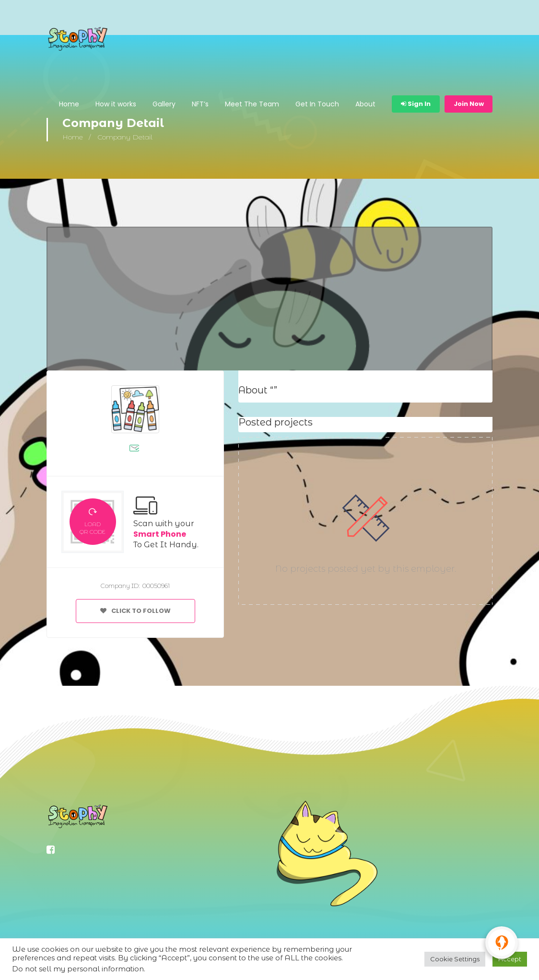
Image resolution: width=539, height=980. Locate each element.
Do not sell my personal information (78, 969)
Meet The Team (252, 104)
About (365, 104)
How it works (116, 104)
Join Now (469, 104)
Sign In (416, 104)
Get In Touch (317, 104)
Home (69, 104)
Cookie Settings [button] (455, 959)
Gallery (164, 104)
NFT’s (200, 104)
